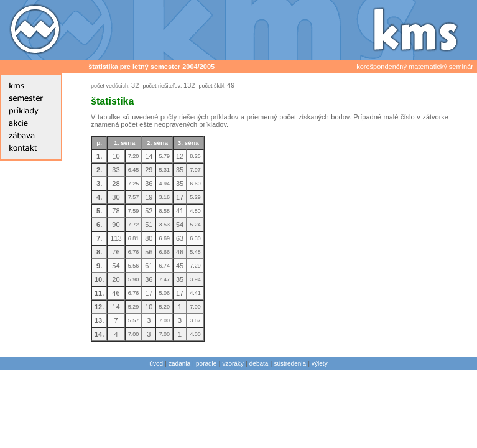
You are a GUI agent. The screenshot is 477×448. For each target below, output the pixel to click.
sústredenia (290, 364)
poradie (206, 364)
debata (259, 364)
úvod (156, 364)
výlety (320, 364)
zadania (179, 364)
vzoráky (233, 364)
